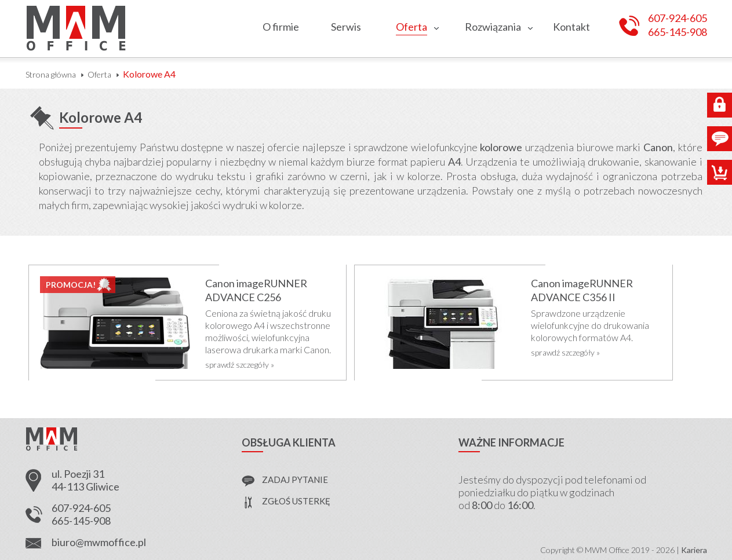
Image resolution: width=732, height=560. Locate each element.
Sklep (720, 172)
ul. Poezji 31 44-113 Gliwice (85, 480)
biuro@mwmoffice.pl (99, 542)
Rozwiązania (493, 27)
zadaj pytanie (295, 480)
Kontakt (571, 27)
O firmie (281, 27)
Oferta (411, 27)
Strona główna (51, 74)
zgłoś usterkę (296, 501)
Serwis (346, 27)
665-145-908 (678, 32)
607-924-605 (678, 18)
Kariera (694, 550)
